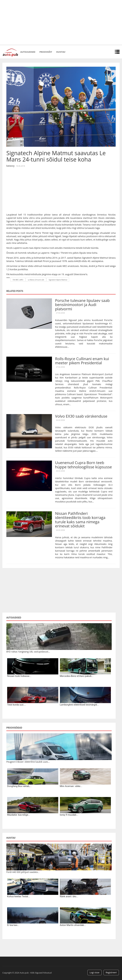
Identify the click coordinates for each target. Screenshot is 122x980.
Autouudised (28, 52)
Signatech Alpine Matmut (58, 280)
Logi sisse (95, 972)
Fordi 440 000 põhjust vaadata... (23, 872)
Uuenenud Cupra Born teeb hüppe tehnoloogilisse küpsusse (84, 465)
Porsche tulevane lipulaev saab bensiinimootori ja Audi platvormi (82, 305)
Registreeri (111, 972)
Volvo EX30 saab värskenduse (81, 416)
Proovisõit (46, 52)
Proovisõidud (14, 728)
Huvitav (61, 52)
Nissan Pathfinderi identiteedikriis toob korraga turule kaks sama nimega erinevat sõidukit (80, 520)
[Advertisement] (61, 22)
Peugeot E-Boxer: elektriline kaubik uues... (28, 762)
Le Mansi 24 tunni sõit (36, 280)
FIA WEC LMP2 (18, 280)
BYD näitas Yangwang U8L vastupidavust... (28, 652)
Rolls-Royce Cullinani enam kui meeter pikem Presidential (82, 361)
